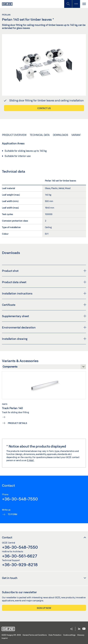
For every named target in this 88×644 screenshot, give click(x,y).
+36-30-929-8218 (20, 565)
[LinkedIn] (79, 629)
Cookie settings (69, 635)
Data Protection (55, 635)
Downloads (61, 135)
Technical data (40, 135)
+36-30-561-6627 (19, 556)
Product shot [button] (44, 271)
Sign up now (44, 608)
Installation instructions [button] (44, 293)
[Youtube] (84, 629)
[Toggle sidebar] (76, 4)
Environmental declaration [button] (44, 327)
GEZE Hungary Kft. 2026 (11, 635)
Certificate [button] (44, 305)
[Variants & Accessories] (44, 367)
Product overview (14, 135)
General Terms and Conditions (35, 635)
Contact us (44, 108)
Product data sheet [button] (44, 282)
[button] (71, 629)
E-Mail (31, 460)
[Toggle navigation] (84, 4)
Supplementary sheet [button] (44, 316)
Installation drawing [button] (44, 339)
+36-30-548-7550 (20, 499)
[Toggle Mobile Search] (68, 4)
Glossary (81, 635)
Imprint (5, 638)
